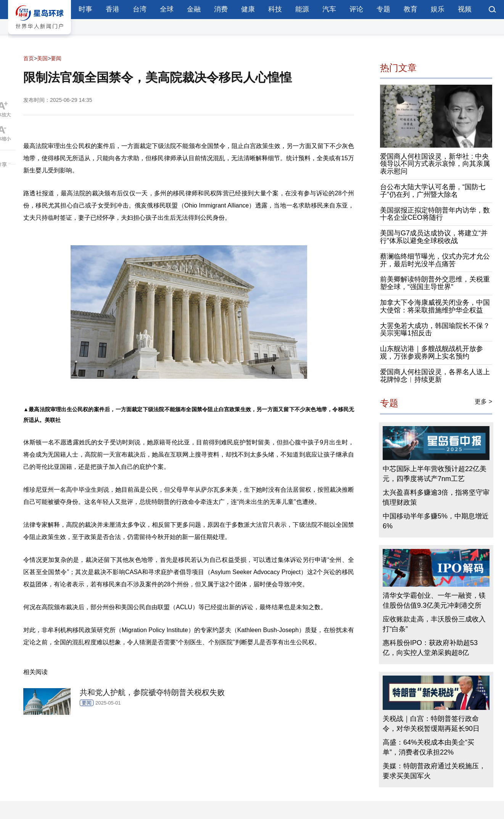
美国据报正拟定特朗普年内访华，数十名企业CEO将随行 (435, 214)
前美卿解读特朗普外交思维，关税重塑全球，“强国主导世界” (435, 283)
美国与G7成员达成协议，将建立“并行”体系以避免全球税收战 (434, 237)
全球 (167, 9)
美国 (42, 58)
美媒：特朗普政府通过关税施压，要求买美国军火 (434, 771)
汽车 (329, 9)
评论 (356, 9)
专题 (383, 9)
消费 (221, 9)
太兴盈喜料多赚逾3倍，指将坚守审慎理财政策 (436, 497)
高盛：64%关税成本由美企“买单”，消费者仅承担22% (428, 747)
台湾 (140, 9)
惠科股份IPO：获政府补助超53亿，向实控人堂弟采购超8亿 (430, 648)
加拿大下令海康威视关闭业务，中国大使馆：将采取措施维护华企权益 (435, 306)
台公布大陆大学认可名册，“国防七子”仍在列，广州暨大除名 (433, 191)
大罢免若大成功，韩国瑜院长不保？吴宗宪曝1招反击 (435, 330)
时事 (85, 9)
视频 (465, 9)
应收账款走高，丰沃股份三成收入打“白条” (434, 624)
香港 (113, 9)
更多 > (483, 401)
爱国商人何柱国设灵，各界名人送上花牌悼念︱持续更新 (435, 376)
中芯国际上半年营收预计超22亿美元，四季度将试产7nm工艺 (435, 474)
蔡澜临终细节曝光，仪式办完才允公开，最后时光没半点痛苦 (435, 260)
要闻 (56, 58)
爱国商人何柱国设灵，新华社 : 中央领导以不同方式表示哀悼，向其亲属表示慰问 (435, 164)
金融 (194, 9)
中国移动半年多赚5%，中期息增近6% (436, 521)
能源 (302, 9)
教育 (411, 9)
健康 (248, 9)
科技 (275, 9)
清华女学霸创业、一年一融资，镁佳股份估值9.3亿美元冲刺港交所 (434, 600)
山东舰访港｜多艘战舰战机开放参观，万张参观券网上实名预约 (432, 352)
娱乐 (438, 9)
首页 (29, 58)
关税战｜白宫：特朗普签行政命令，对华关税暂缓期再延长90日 (431, 724)
